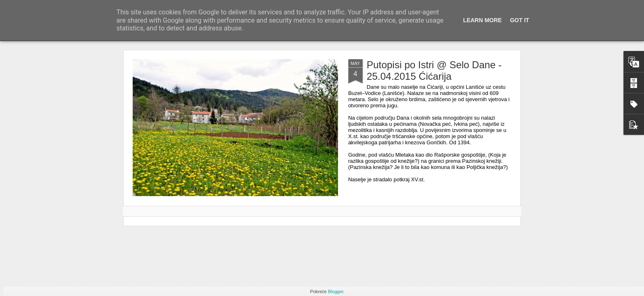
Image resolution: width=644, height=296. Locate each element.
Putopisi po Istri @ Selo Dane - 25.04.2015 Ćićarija (434, 71)
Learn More (483, 20)
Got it (520, 20)
